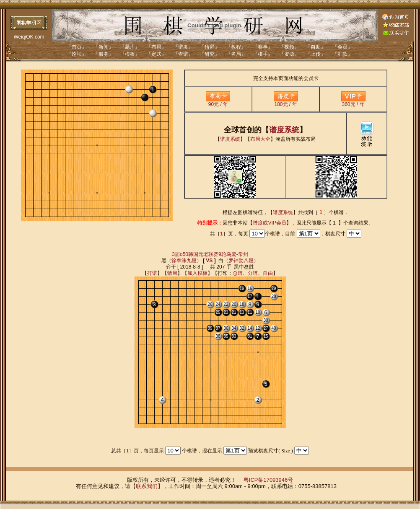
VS (209, 261)
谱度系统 (284, 130)
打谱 (152, 273)
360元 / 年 (353, 102)
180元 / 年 (286, 102)
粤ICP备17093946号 (268, 480)
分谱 (253, 273)
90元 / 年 (218, 102)
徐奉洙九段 (184, 261)
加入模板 (197, 273)
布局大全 (260, 139)
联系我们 (147, 486)
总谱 (238, 273)
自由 (268, 273)
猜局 (172, 273)
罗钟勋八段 (241, 261)
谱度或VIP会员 (269, 223)
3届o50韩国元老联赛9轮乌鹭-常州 (210, 254)
